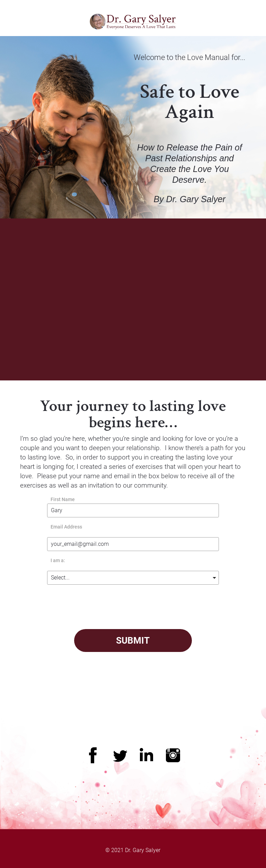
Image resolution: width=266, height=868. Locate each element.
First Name (63, 500)
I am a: (58, 561)
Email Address (66, 527)
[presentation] (170, 605)
